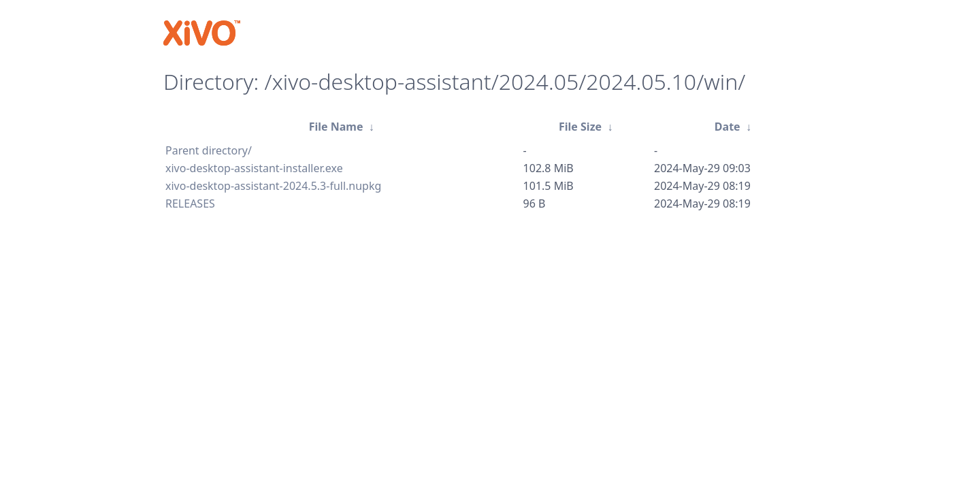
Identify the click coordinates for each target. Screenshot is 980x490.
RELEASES (190, 203)
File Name (336, 127)
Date (728, 127)
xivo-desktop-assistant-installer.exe (254, 168)
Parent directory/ (209, 150)
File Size (580, 127)
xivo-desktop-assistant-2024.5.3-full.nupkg (273, 186)
